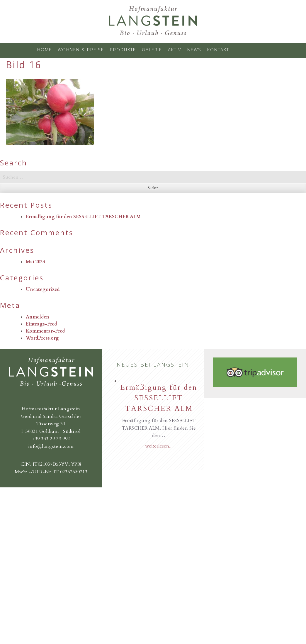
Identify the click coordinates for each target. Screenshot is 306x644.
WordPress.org (42, 338)
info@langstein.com (51, 446)
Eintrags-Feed (41, 324)
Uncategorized (43, 289)
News (194, 50)
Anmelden (38, 317)
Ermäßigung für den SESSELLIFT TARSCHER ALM (83, 217)
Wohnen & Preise (81, 50)
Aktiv (175, 50)
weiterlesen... (159, 446)
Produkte (123, 50)
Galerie (152, 50)
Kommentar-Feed (45, 331)
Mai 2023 (35, 262)
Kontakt (218, 50)
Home (45, 50)
